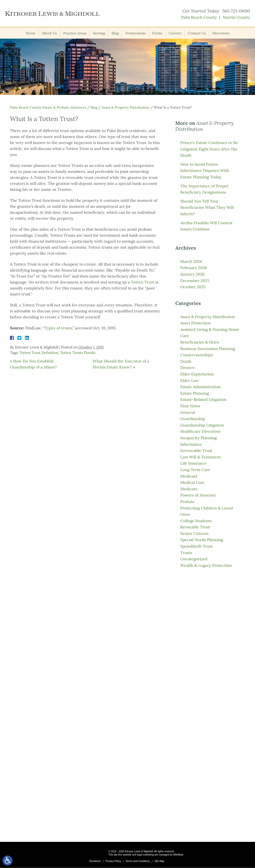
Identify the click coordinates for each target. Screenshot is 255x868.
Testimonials (135, 33)
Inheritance (191, 444)
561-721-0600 (236, 11)
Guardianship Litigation (202, 425)
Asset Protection (196, 323)
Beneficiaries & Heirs (200, 342)
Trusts (186, 553)
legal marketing (145, 855)
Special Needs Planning (202, 540)
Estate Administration (200, 387)
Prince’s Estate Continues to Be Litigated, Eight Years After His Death (209, 149)
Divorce (188, 367)
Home (31, 33)
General (188, 412)
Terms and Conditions (138, 862)
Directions (221, 33)
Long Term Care (195, 470)
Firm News (190, 406)
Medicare (189, 489)
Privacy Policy (113, 862)
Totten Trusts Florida (78, 353)
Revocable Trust (195, 527)
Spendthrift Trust (196, 546)
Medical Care (192, 482)
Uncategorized (194, 559)
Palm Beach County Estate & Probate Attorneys (48, 107)
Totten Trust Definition (39, 353)
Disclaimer (95, 862)
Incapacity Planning (198, 438)
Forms (157, 33)
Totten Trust (143, 282)
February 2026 (194, 268)
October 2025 (193, 287)
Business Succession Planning (208, 349)
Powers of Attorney (198, 495)
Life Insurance (193, 463)
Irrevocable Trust (196, 450)
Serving (99, 33)
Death (186, 361)
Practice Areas (75, 33)
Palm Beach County (199, 17)
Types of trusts (58, 328)
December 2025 (195, 281)
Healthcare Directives (200, 431)
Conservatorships (196, 355)
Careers (175, 33)
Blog (115, 33)
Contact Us (197, 33)
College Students (196, 521)
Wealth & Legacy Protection (206, 565)
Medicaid (189, 476)
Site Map (159, 862)
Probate (188, 502)
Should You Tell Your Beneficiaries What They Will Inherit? (207, 207)
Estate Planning (195, 393)
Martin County (236, 17)
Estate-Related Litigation (203, 399)
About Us (49, 33)
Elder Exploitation (197, 374)
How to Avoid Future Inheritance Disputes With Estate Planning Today (205, 171)
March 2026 (191, 261)
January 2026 (192, 274)
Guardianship (193, 419)
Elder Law (190, 380)
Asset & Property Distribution (126, 107)
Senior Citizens (194, 533)
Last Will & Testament (201, 457)
